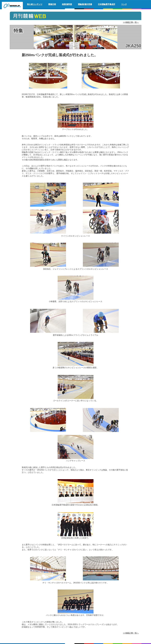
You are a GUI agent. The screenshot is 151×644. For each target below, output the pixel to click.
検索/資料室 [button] (67, 4)
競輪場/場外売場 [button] (85, 4)
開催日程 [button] (52, 4)
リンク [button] (124, 4)
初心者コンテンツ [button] (35, 4)
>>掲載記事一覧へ (131, 22)
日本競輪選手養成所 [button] (107, 4)
